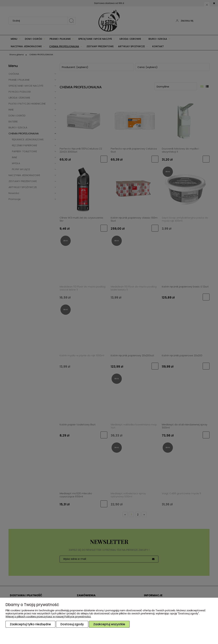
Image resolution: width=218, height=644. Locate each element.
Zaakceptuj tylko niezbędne (30, 624)
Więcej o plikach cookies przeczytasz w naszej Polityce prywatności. (48, 616)
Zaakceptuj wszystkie (109, 624)
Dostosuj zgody (72, 624)
